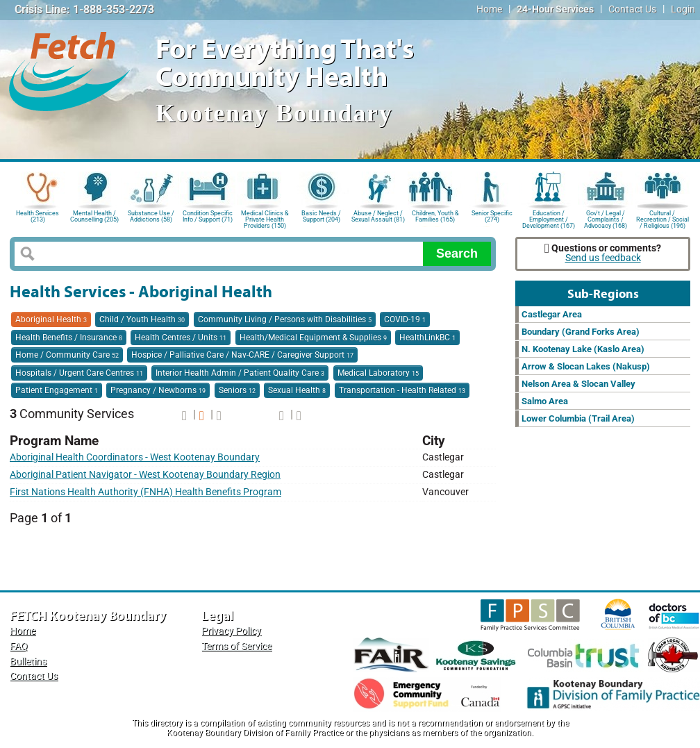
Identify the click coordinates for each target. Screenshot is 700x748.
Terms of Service (236, 646)
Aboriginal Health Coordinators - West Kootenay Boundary (135, 457)
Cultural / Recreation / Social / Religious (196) (662, 218)
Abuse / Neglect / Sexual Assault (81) (378, 216)
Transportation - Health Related (402, 390)
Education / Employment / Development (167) (549, 218)
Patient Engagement (57, 390)
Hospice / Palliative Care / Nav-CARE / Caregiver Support (242, 355)
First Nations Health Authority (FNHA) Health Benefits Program (145, 492)
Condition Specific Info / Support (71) (208, 216)
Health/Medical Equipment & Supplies (313, 338)
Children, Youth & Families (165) (435, 216)
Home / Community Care (67, 355)
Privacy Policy (231, 631)
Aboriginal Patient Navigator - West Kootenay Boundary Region (145, 475)
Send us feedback (603, 258)
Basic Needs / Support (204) (321, 216)
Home (489, 9)
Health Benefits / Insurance (69, 338)
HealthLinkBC (427, 338)
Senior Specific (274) (492, 216)
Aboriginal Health (51, 319)
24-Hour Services (555, 9)
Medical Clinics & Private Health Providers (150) (265, 218)
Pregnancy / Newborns (158, 390)
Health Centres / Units (181, 338)
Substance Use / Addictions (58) (151, 216)
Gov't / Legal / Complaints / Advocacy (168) (606, 218)
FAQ (19, 646)
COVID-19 (405, 319)
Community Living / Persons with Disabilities (285, 319)
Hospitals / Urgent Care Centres (79, 373)
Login (683, 9)
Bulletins (28, 662)
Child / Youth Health (142, 319)
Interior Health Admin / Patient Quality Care (240, 373)
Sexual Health (297, 390)
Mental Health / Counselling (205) (94, 216)
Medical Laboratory (378, 373)
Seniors (237, 390)
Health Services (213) (37, 216)
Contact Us (632, 9)
